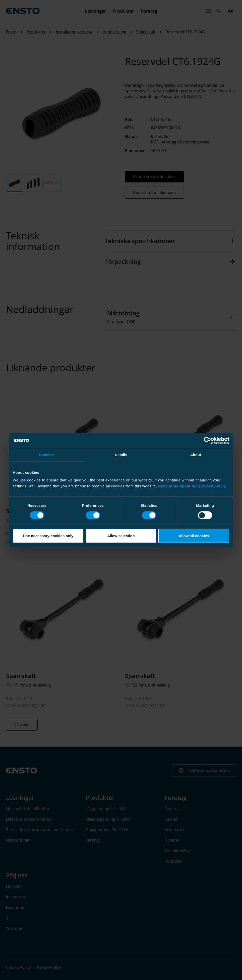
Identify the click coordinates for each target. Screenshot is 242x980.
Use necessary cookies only (48, 536)
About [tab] (196, 455)
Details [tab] (121, 455)
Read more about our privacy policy (192, 486)
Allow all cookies (194, 536)
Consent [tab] (46, 455)
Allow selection (121, 536)
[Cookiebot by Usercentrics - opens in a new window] (208, 440)
